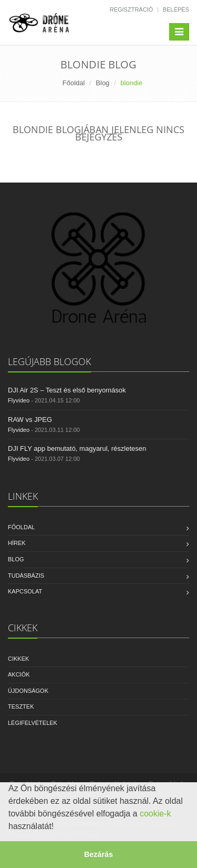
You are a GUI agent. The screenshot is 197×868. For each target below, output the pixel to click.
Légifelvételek (33, 723)
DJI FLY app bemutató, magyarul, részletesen (77, 448)
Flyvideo (19, 400)
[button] (58, 827)
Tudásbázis (26, 576)
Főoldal (74, 83)
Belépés (176, 9)
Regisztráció (132, 9)
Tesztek (21, 706)
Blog (102, 83)
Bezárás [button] (98, 854)
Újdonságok (28, 691)
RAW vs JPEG (30, 420)
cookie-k (155, 814)
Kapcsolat (25, 591)
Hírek (17, 543)
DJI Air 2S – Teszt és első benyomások (67, 390)
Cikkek (18, 659)
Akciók (19, 674)
